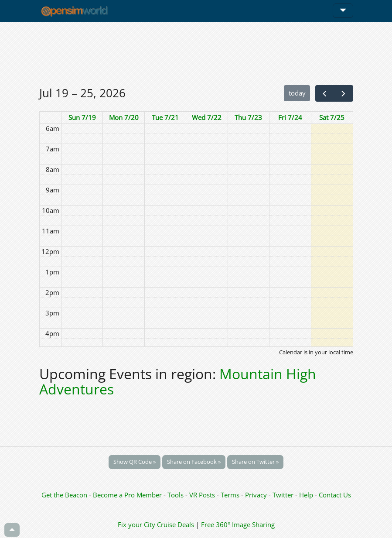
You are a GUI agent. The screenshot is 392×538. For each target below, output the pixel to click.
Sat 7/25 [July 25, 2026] (332, 117)
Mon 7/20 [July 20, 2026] (124, 117)
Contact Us (335, 495)
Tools (176, 495)
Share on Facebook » (194, 462)
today (297, 93)
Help (306, 495)
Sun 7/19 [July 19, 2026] (82, 117)
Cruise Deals (176, 524)
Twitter (283, 495)
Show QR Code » (135, 462)
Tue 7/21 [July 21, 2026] (165, 117)
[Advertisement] (196, 53)
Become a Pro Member (128, 495)
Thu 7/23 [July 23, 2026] (248, 117)
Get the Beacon (64, 495)
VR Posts (203, 495)
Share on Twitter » (255, 462)
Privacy (256, 495)
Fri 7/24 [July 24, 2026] (290, 117)
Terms (231, 495)
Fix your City (136, 524)
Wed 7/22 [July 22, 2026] (207, 117)
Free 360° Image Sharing (238, 524)
